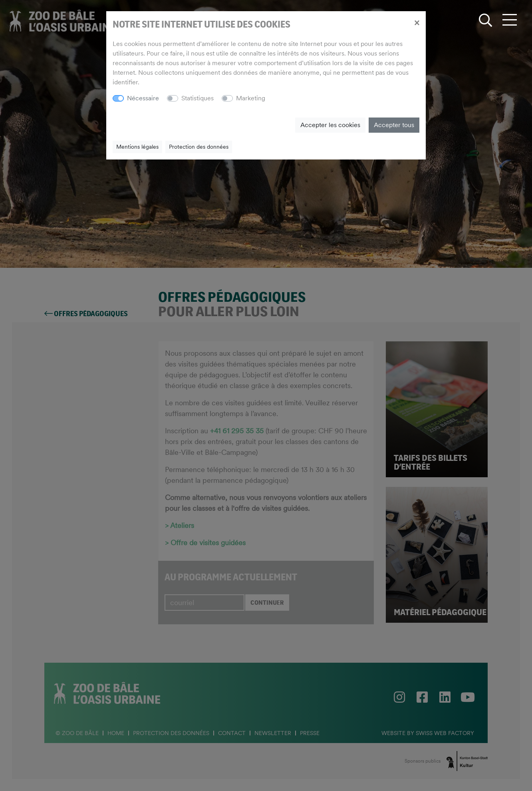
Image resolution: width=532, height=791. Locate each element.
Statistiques (198, 98)
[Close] (417, 22)
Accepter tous (394, 125)
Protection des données (199, 147)
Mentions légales (137, 147)
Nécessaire (143, 98)
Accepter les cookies (330, 125)
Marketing (251, 98)
